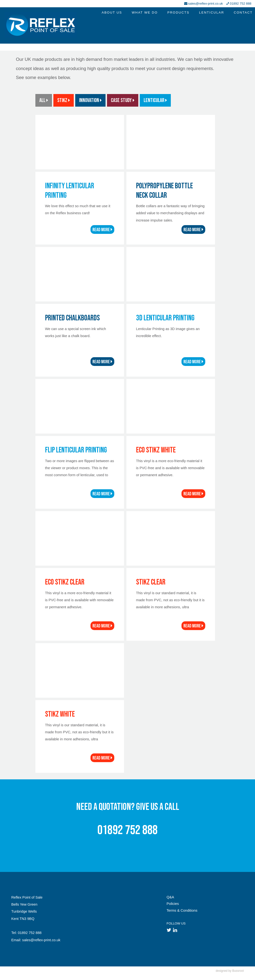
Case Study (123, 100)
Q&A (170, 897)
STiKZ (64, 100)
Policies (173, 904)
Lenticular (155, 100)
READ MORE (102, 230)
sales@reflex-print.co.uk (205, 4)
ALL (44, 100)
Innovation (90, 100)
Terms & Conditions (182, 910)
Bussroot (238, 971)
